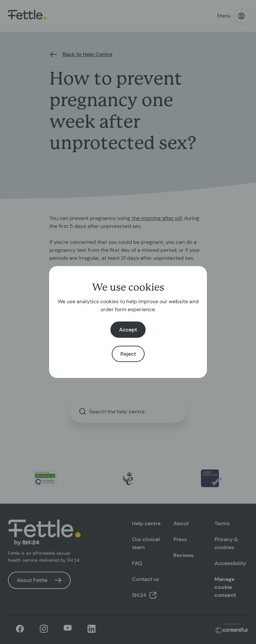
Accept (128, 330)
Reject (128, 354)
